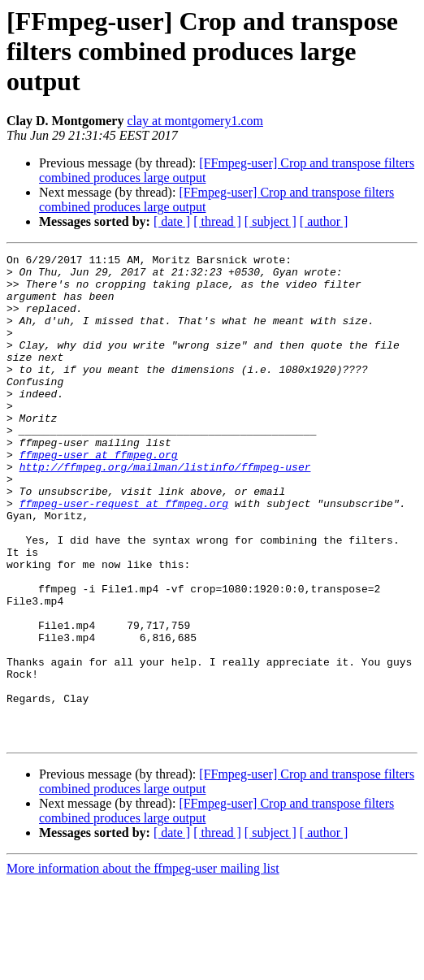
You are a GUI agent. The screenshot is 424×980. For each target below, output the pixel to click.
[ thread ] (217, 221)
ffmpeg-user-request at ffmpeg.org (124, 554)
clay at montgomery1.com (195, 121)
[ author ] (324, 221)
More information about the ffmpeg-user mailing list (143, 966)
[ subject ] (270, 221)
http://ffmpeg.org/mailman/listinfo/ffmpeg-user (165, 510)
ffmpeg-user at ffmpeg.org (99, 496)
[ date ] (172, 221)
